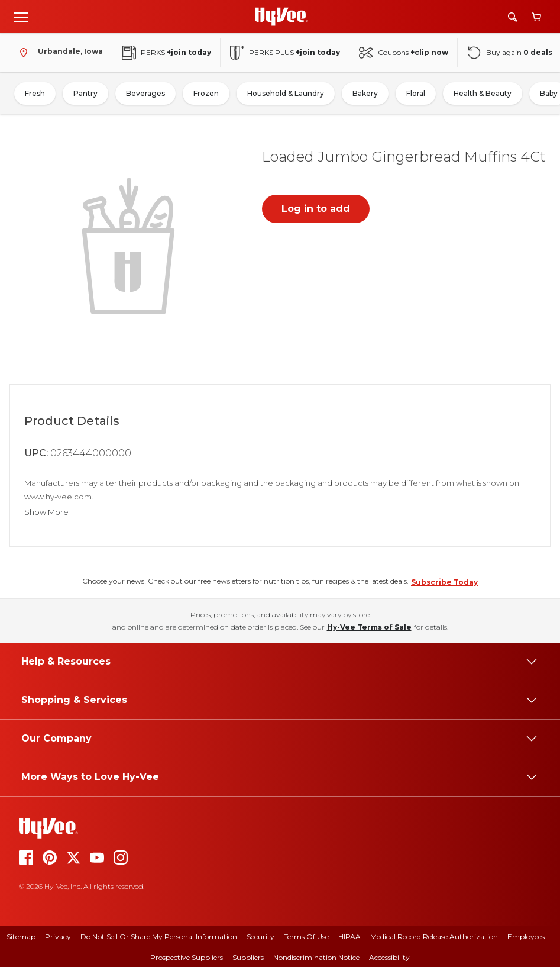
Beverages (145, 93)
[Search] (513, 17)
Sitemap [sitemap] (21, 937)
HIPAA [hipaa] (349, 937)
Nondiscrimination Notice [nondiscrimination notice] (316, 957)
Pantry (85, 93)
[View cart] (536, 17)
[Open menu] (21, 17)
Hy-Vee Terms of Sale (369, 627)
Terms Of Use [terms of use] (306, 937)
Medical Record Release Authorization (434, 937)
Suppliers (248, 957)
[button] (131, 244)
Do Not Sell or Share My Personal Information (159, 937)
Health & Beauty (483, 93)
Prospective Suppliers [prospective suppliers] (187, 957)
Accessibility (389, 957)
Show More (46, 512)
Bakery (365, 93)
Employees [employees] (526, 937)
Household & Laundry (286, 93)
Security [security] (260, 937)
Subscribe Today (444, 582)
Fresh (35, 93)
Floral (416, 93)
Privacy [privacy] (58, 937)
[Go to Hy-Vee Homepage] (281, 17)
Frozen (206, 93)
